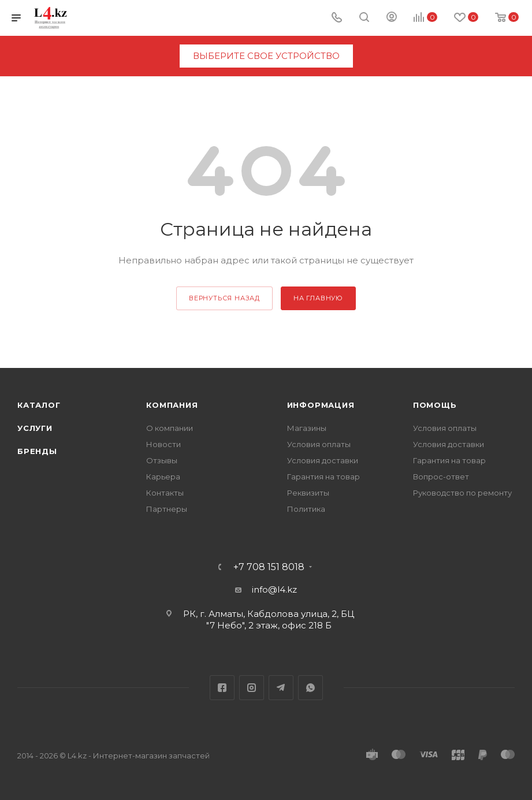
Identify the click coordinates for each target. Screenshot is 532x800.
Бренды (37, 451)
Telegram (281, 688)
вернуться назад (224, 298)
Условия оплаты (319, 444)
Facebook (222, 688)
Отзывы (162, 460)
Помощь (435, 405)
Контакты (165, 493)
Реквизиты (308, 493)
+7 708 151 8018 (269, 567)
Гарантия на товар (323, 477)
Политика (306, 509)
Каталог (39, 405)
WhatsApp (310, 688)
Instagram (252, 688)
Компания (172, 405)
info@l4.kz (274, 589)
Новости (163, 444)
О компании (170, 428)
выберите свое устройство (266, 56)
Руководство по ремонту (462, 493)
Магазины (307, 428)
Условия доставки (323, 460)
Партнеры (167, 509)
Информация (321, 405)
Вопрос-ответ (441, 477)
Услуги (35, 428)
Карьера (163, 477)
